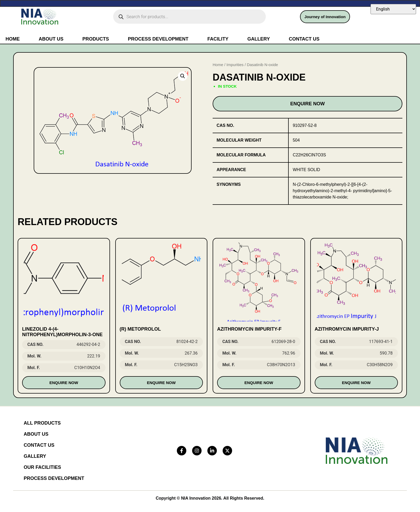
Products (96, 39)
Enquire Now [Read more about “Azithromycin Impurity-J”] (356, 383)
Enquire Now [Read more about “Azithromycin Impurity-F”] (259, 383)
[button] (183, 76)
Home (13, 39)
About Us (51, 39)
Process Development (158, 39)
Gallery (259, 39)
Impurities (235, 65)
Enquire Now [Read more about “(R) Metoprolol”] (161, 383)
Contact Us (304, 39)
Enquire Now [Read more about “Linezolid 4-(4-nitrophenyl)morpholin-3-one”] (64, 383)
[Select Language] (393, 9)
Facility (218, 39)
